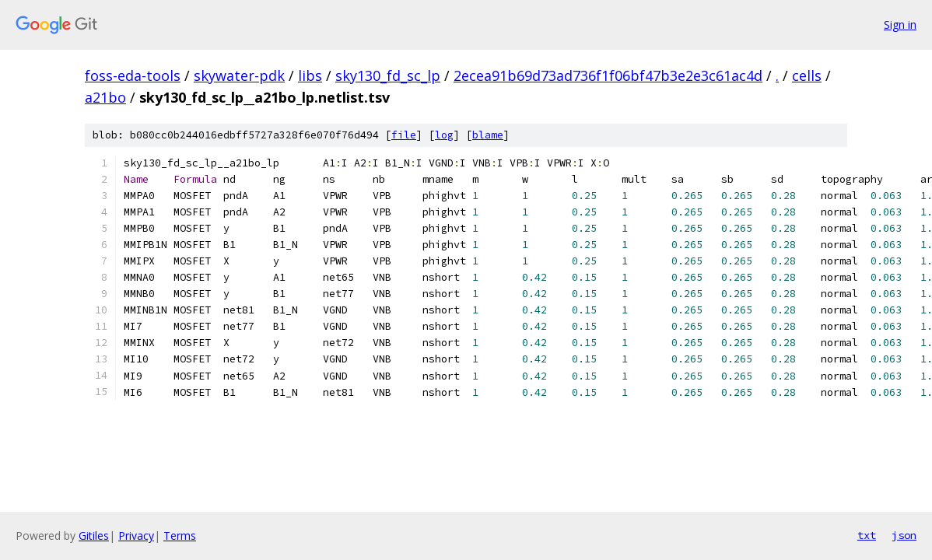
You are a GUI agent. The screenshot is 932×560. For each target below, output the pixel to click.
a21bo (105, 97)
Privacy (136, 535)
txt (867, 535)
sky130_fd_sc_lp (388, 75)
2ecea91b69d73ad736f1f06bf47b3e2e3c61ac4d (608, 75)
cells (807, 75)
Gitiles (94, 535)
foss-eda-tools (133, 75)
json (904, 535)
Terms (180, 535)
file (404, 135)
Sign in (900, 24)
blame (488, 135)
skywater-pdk (239, 75)
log (444, 135)
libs (310, 75)
